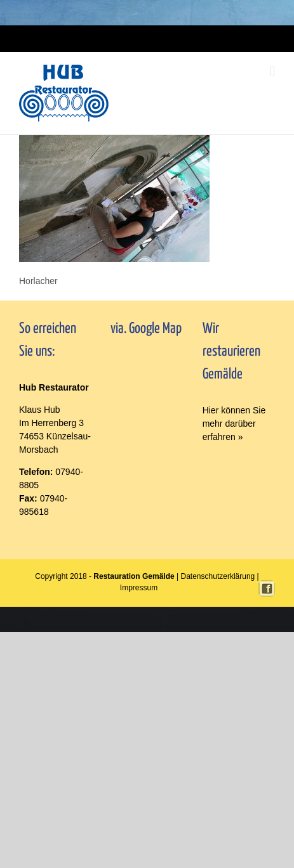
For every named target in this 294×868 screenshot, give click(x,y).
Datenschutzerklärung (218, 576)
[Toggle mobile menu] (272, 71)
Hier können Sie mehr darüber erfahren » (234, 424)
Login (128, 38)
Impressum (157, 38)
